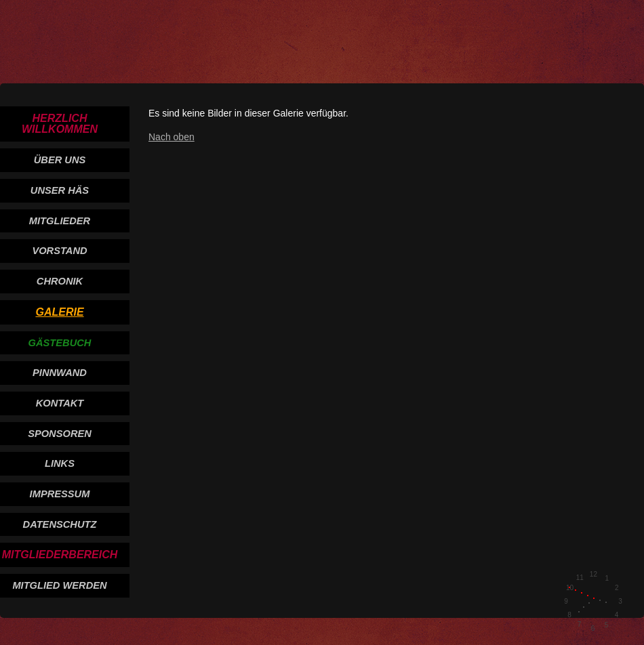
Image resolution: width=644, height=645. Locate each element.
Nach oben (172, 137)
